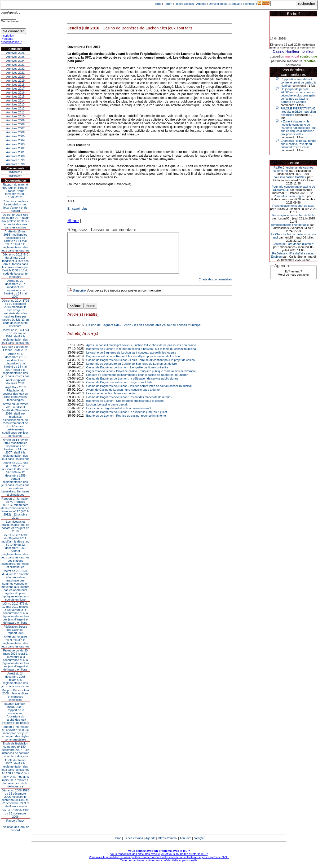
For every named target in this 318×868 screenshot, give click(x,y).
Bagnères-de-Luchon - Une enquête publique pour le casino (125, 409)
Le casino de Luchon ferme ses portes (111, 401)
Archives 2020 (15, 77)
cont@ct (250, 4)
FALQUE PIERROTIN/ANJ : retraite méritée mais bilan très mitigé (298, 112)
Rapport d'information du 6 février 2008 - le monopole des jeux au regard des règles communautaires (16, 733)
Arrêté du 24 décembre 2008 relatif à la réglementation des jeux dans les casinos (16, 680)
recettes (310, 61)
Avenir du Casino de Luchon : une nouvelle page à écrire (123, 398)
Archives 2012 (15, 108)
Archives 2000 (15, 156)
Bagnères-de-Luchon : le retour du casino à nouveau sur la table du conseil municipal (142, 357)
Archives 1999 (15, 160)
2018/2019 (15, 172)
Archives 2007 (15, 128)
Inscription (7, 36)
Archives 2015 (15, 96)
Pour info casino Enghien (290, 196)
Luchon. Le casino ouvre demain (107, 412)
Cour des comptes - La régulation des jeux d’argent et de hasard (15, 206)
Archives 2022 (15, 69)
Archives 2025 (15, 57)
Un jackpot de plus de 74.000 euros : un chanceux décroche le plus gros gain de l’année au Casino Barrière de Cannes (299, 95)
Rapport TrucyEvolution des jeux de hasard (16, 825)
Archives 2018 (15, 85)
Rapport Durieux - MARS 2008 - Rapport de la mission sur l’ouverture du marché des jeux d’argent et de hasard (15, 713)
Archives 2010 (15, 116)
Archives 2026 (15, 53)
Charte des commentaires (215, 287)
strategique (309, 56)
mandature (295, 61)
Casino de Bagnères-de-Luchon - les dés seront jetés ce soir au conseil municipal (144, 333)
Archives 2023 (15, 65)
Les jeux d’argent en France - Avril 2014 (15, 348)
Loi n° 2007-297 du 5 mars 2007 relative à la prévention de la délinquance (15, 782)
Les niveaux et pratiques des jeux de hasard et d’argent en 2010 (16, 526)
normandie (293, 65)
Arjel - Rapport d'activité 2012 (16, 382)
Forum (168, 4)
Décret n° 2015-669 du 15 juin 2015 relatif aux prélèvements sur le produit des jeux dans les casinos (15, 221)
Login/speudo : (10, 12)
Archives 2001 (15, 152)
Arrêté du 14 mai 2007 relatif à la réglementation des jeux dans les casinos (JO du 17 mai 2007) (16, 766)
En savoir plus (77, 209)
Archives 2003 (15, 144)
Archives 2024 (15, 61)
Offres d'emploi (218, 4)
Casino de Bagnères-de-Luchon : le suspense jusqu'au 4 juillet (127, 420)
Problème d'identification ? (11, 40)
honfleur (307, 51)
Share (73, 221)
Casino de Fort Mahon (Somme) (293, 244)
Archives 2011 (15, 112)
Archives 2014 (15, 100)
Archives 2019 (15, 81)
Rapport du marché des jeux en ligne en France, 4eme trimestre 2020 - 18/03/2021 (15, 191)
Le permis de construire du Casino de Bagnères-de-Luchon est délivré (132, 372)
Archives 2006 (15, 132)
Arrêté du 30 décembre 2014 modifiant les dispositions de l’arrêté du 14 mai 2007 (16, 289)
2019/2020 (15, 176)
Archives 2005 (15, 136)
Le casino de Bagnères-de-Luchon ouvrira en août (119, 416)
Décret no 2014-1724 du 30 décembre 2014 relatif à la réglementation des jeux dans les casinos (16, 336)
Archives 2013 (15, 104)
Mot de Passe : (10, 21)
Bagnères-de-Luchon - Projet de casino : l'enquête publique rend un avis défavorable (141, 379)
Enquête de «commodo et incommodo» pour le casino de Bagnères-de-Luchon (137, 383)
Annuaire (236, 4)
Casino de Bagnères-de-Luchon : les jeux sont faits (119, 390)
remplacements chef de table (290, 225)
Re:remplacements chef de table (293, 206)
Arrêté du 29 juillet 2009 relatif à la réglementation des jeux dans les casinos (16, 642)
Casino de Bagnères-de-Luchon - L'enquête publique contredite (127, 375)
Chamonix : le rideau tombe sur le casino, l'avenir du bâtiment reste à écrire (299, 144)
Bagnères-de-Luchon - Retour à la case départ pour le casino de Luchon (133, 364)
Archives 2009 (15, 120)
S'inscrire (79, 298)
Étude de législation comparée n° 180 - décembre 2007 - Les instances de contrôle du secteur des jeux (15, 750)
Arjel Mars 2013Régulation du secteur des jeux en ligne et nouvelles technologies (15, 394)
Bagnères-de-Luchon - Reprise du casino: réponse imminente (126, 424)
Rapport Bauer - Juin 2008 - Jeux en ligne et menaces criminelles (15, 695)
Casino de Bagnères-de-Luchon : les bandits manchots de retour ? (129, 405)
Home (158, 4)
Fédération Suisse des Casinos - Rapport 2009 (16, 630)
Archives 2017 (15, 89)
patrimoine (279, 61)
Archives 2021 (15, 73)
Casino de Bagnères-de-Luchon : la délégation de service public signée (132, 386)
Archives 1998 (15, 164)
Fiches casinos (184, 4)
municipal (292, 56)
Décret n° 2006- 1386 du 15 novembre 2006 (16, 813)
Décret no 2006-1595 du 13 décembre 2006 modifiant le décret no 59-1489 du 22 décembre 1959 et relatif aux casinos (16, 798)
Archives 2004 (15, 140)
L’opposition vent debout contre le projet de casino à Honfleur (298, 82)
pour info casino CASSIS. (290, 177)
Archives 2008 (15, 124)
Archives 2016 (15, 92)
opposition (277, 56)
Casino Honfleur (286, 51)
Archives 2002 (15, 148)
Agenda (201, 4)
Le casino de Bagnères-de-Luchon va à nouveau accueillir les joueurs (131, 360)
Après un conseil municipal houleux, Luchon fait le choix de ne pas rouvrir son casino (141, 353)
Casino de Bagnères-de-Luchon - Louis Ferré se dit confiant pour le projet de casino (141, 368)
